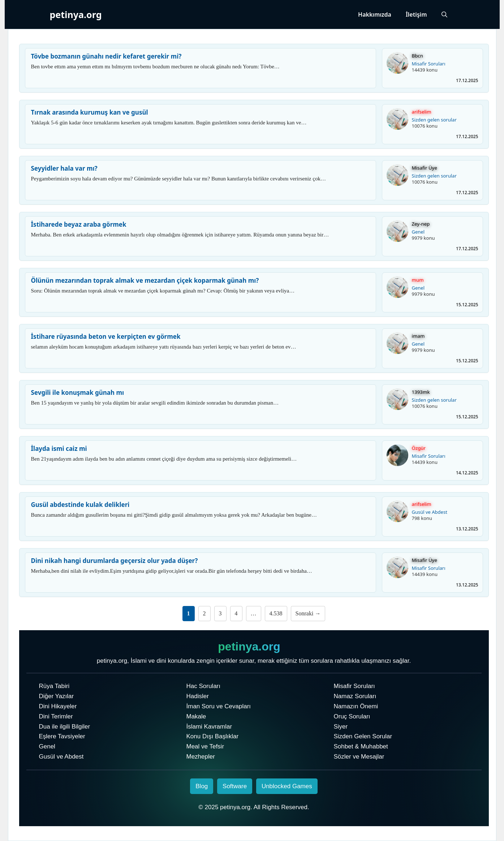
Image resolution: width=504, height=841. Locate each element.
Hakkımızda (375, 14)
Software (235, 786)
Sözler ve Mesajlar (359, 757)
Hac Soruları (203, 686)
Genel (418, 232)
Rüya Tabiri (54, 686)
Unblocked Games (287, 786)
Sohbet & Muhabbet (361, 746)
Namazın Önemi (356, 706)
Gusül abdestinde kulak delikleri (80, 505)
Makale (196, 716)
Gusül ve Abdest (430, 512)
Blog (202, 786)
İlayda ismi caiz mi (59, 449)
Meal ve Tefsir (205, 746)
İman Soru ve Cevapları (219, 706)
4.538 (276, 613)
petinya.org (76, 14)
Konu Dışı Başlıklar (213, 736)
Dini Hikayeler (58, 706)
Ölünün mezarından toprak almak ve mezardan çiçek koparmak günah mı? (145, 280)
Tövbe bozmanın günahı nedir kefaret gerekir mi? (106, 56)
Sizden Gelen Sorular (363, 736)
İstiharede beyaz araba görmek (79, 224)
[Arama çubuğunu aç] (444, 14)
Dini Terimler (56, 716)
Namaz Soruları (355, 696)
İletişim (416, 14)
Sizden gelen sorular (434, 120)
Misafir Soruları (429, 64)
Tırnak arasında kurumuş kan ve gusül (90, 112)
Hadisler (198, 696)
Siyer (341, 727)
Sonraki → (308, 613)
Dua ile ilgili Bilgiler (65, 727)
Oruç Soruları (352, 716)
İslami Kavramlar (209, 727)
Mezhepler (201, 757)
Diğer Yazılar (57, 696)
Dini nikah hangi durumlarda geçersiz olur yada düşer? (115, 561)
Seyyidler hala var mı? (64, 168)
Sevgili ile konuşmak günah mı (78, 392)
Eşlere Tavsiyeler (62, 736)
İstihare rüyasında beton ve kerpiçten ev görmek (106, 336)
